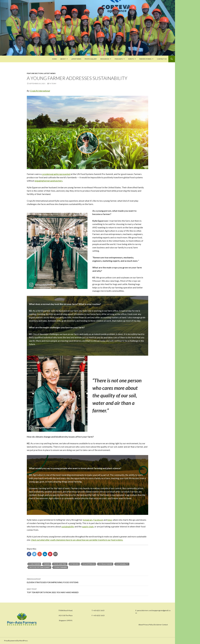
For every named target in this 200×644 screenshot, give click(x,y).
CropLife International (40, 91)
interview (75, 564)
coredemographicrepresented (56, 174)
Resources (105, 59)
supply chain (88, 526)
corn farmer (35, 564)
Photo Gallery (91, 59)
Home (54, 59)
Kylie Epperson (89, 564)
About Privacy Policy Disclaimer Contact (153, 625)
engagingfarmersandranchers (49, 181)
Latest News (76, 59)
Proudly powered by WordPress (16, 641)
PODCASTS (119, 59)
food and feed (60, 564)
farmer (47, 564)
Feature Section (35, 73)
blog (110, 520)
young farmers (60, 567)
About (63, 59)
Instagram (88, 520)
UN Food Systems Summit (40, 567)
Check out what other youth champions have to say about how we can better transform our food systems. (77, 540)
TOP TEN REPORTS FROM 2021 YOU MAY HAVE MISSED (87, 590)
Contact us (162, 59)
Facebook (98, 520)
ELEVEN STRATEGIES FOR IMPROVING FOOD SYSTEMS (87, 580)
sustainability (68, 526)
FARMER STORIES (145, 59)
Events (131, 59)
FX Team (53, 83)
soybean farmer (105, 564)
